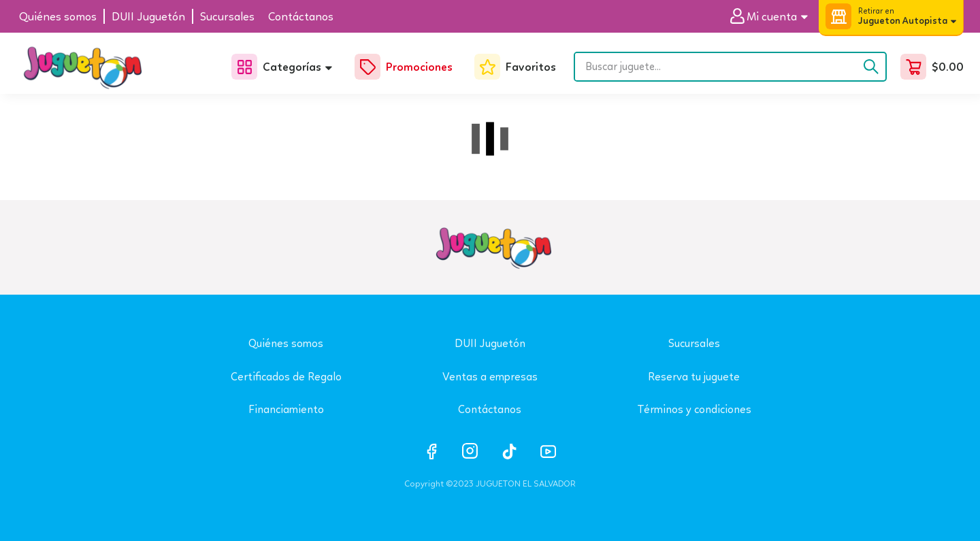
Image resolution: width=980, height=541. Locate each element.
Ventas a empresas (490, 377)
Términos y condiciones (694, 409)
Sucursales (694, 343)
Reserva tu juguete (694, 377)
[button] (774, 17)
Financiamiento (286, 409)
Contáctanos (490, 409)
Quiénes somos (286, 343)
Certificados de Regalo (286, 377)
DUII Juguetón (490, 343)
